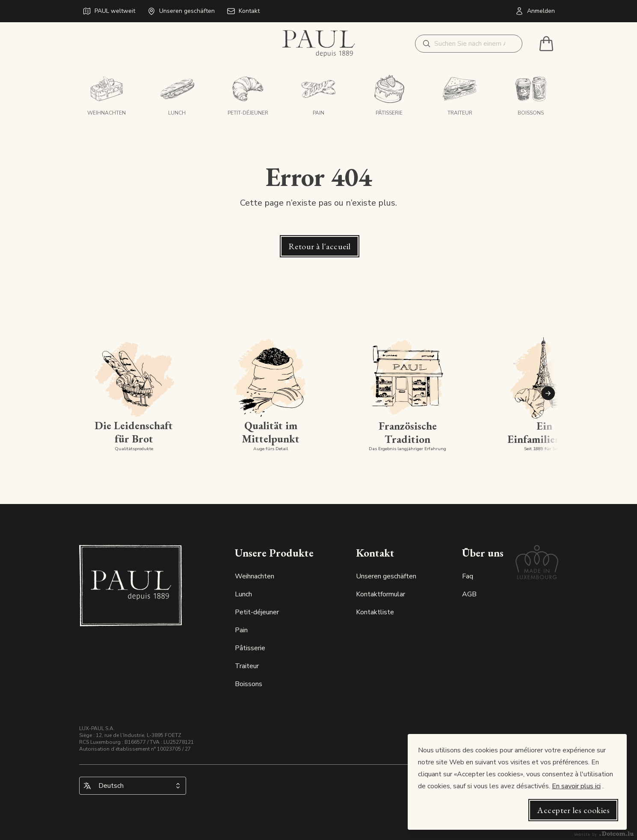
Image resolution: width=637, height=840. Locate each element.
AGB (469, 594)
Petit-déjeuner (257, 612)
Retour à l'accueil (320, 246)
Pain (241, 630)
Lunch (243, 594)
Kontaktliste (375, 612)
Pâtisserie (250, 648)
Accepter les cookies (573, 810)
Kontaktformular (381, 594)
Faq (468, 576)
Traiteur (247, 666)
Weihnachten (255, 576)
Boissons (249, 684)
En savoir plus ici (576, 786)
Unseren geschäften (386, 576)
